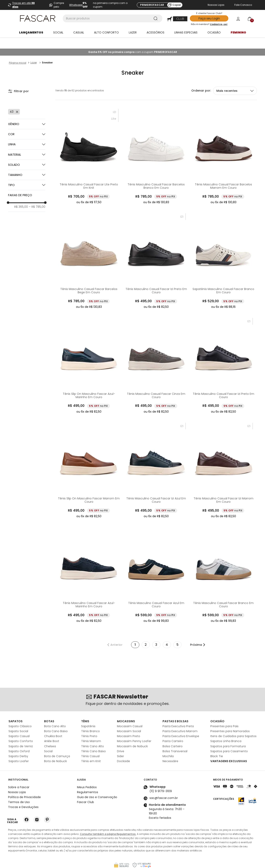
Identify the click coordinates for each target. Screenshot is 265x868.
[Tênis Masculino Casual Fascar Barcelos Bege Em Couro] (89, 250)
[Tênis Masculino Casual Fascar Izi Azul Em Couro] (156, 459)
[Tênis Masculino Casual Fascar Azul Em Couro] (156, 564)
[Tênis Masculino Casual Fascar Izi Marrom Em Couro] (223, 459)
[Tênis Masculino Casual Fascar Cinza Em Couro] (156, 355)
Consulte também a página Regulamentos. (108, 823)
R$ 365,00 (21, 196)
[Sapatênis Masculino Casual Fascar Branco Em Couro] (223, 250)
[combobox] (113, 18)
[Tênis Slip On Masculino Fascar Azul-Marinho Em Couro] (89, 355)
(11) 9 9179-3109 (161, 780)
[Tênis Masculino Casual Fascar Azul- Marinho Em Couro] (89, 564)
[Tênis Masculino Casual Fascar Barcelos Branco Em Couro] (156, 145)
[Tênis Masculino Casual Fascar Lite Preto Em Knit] (89, 145)
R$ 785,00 (37, 196)
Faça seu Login (209, 18)
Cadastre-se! (219, 24)
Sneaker (47, 51)
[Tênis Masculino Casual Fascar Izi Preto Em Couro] (156, 250)
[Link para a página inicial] (18, 52)
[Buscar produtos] (156, 18)
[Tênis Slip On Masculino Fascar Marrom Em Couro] (89, 459)
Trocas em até (23, 5)
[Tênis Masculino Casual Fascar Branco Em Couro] (223, 564)
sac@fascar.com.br (164, 787)
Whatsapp (76, 5)
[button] (27, 123)
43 (12, 100)
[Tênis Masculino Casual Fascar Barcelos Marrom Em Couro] (223, 145)
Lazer (34, 51)
